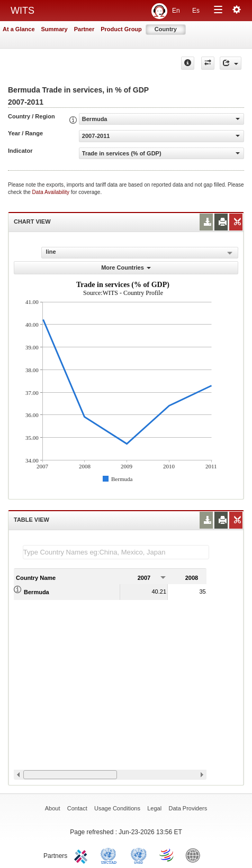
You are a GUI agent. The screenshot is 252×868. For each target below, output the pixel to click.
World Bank (195, 855)
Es (196, 11)
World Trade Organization (167, 855)
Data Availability (52, 192)
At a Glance (19, 29)
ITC (83, 855)
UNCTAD (111, 855)
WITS (22, 11)
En (176, 11)
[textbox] (116, 552)
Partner (84, 29)
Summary (55, 29)
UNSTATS (139, 855)
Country (166, 29)
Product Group (121, 29)
